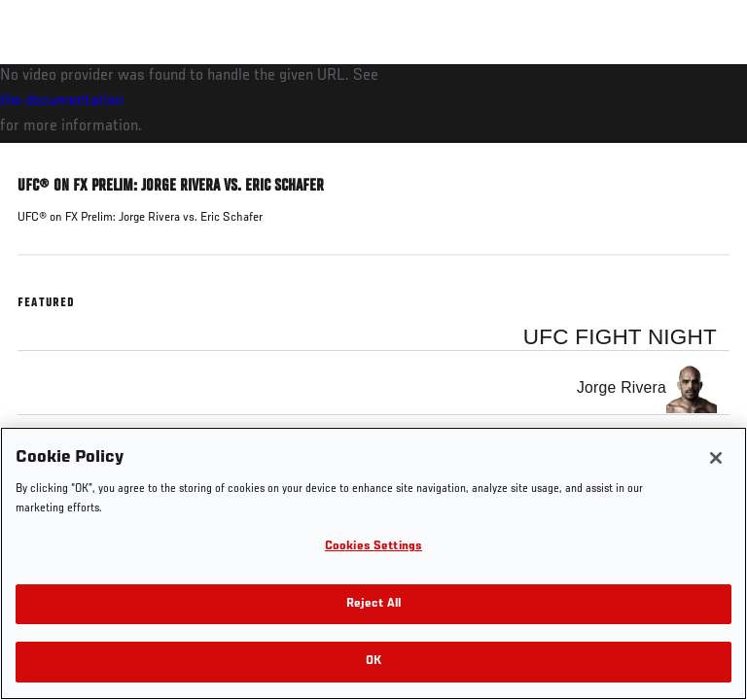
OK (373, 662)
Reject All (373, 604)
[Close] (716, 458)
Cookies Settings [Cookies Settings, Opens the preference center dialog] (373, 547)
